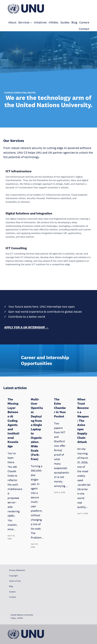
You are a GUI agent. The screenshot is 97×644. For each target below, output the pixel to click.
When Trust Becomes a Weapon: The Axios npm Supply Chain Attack (83, 421)
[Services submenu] (31, 22)
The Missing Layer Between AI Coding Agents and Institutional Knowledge (13, 423)
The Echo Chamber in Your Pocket (60, 408)
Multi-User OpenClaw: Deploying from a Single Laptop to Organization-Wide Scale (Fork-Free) (37, 429)
